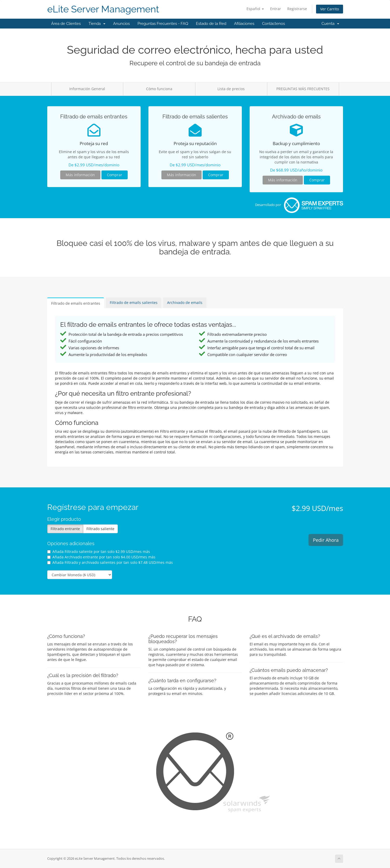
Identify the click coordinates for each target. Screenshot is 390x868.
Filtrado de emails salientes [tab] (134, 303)
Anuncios (121, 24)
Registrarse (297, 9)
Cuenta (330, 24)
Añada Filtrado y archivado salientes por (110, 562)
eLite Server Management (103, 9)
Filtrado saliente (100, 529)
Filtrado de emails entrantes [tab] (76, 303)
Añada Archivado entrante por (101, 557)
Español (255, 9)
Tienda (97, 24)
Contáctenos (273, 24)
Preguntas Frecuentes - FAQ (163, 24)
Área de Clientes (66, 24)
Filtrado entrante (65, 529)
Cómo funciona (159, 89)
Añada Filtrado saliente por (99, 552)
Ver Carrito (330, 9)
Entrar (276, 9)
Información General (87, 89)
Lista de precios (231, 89)
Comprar (115, 175)
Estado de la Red (211, 24)
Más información (80, 175)
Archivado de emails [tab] (185, 303)
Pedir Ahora (326, 540)
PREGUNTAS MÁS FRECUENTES (303, 89)
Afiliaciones (244, 24)
